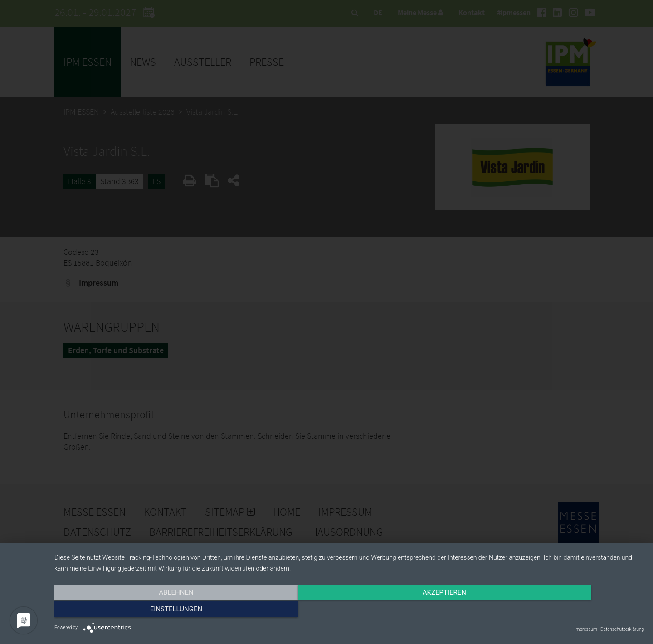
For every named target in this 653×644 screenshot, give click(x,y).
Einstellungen (555, 611)
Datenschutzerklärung (622, 629)
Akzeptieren (349, 611)
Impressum (586, 629)
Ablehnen (143, 611)
